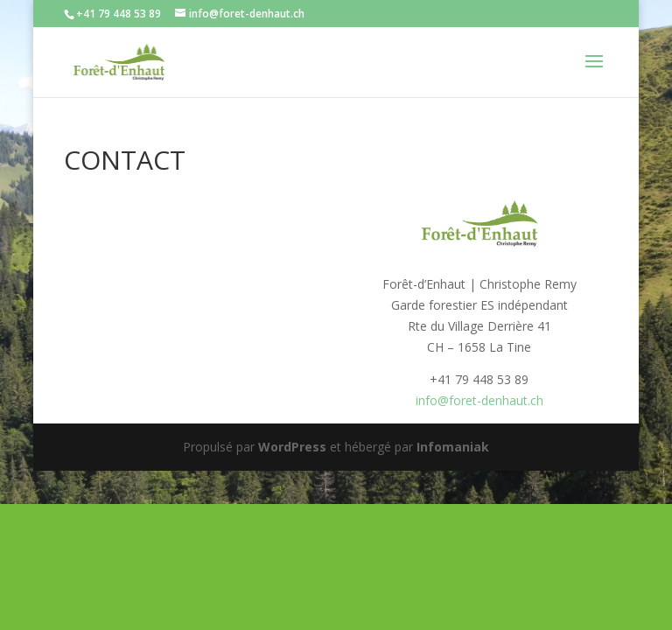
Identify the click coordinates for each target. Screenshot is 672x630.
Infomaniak (453, 447)
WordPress (292, 447)
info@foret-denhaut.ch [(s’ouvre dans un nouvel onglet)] (479, 400)
